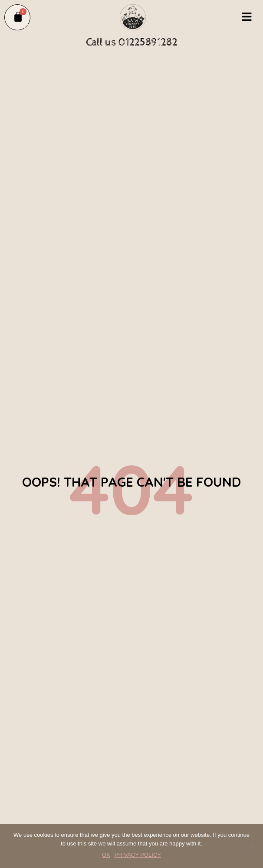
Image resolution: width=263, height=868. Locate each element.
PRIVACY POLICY (138, 855)
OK (106, 855)
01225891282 (148, 42)
